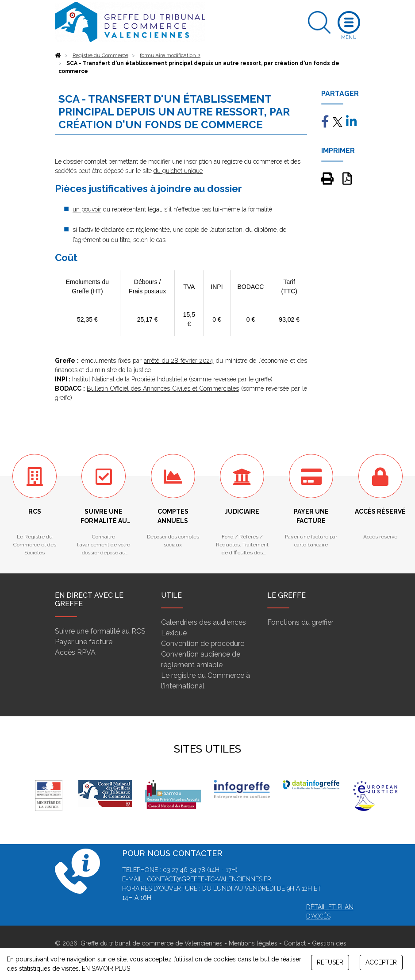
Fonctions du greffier (300, 622)
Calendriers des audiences (204, 622)
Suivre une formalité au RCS (100, 631)
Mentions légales (253, 943)
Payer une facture (84, 642)
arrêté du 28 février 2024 (179, 361)
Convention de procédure (203, 644)
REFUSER (330, 962)
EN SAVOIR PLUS (106, 968)
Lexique (174, 633)
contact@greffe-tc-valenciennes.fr (209, 879)
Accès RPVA (75, 652)
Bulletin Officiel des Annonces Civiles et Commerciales (163, 388)
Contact (295, 943)
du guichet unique (178, 171)
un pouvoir (87, 209)
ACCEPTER (381, 962)
